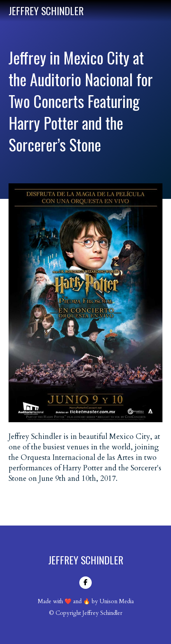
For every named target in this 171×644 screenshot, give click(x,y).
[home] (46, 11)
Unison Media (117, 601)
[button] (159, 10)
